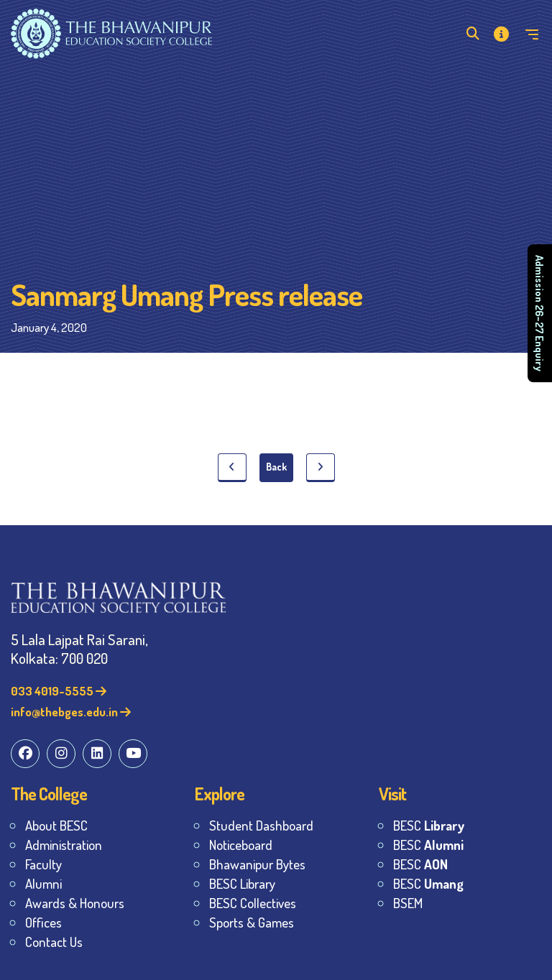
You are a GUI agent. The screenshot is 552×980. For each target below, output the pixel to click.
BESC (429, 825)
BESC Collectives (253, 903)
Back (276, 467)
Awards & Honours (75, 903)
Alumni (43, 883)
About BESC (56, 825)
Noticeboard (241, 845)
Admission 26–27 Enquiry (540, 313)
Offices (43, 922)
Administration (64, 845)
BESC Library (242, 883)
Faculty (43, 864)
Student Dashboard (261, 825)
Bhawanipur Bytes (257, 864)
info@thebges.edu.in (71, 712)
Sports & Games (252, 922)
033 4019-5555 (59, 691)
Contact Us (54, 942)
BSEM (408, 903)
